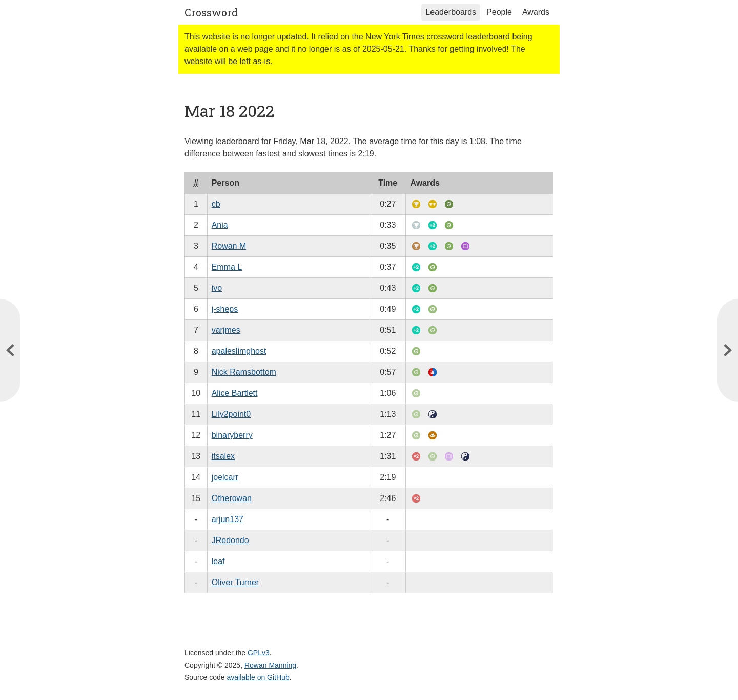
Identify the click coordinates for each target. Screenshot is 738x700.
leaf (218, 561)
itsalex (223, 456)
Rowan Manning (270, 665)
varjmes (226, 330)
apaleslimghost (239, 351)
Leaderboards (451, 12)
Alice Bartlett (235, 393)
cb (216, 204)
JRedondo (230, 540)
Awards (536, 12)
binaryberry (232, 435)
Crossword (211, 12)
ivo (217, 288)
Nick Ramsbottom (244, 372)
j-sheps (225, 309)
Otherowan (232, 498)
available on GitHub (258, 677)
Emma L (227, 267)
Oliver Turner (235, 582)
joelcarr (225, 477)
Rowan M (229, 246)
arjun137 (228, 519)
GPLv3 (259, 653)
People (499, 12)
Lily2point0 (231, 414)
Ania (220, 225)
